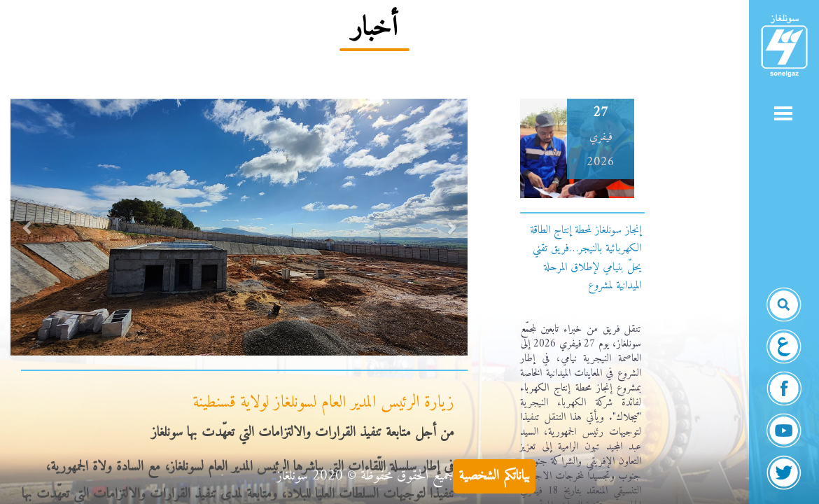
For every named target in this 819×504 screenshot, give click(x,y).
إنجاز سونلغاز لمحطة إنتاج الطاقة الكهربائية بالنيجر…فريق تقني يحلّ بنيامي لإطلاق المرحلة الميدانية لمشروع (586, 258)
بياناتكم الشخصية (494, 476)
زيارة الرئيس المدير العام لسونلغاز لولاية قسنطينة (323, 402)
